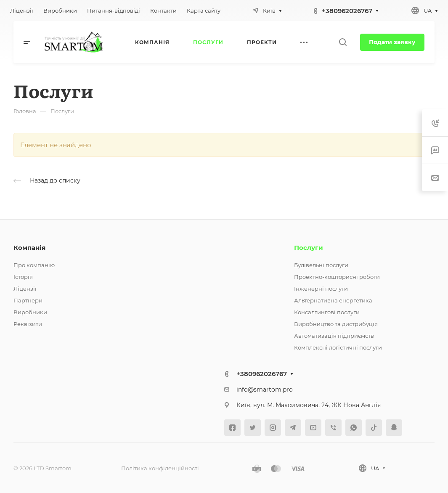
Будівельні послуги (321, 265)
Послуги (309, 248)
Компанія (29, 248)
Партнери (28, 300)
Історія (23, 277)
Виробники (30, 312)
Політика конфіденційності (160, 468)
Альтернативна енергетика (333, 300)
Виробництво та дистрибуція (336, 324)
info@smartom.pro (265, 390)
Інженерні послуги (321, 289)
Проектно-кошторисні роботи (337, 277)
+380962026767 (347, 11)
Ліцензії (25, 289)
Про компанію (34, 265)
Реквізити (28, 324)
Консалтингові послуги (327, 312)
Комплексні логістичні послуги (338, 347)
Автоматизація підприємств (334, 336)
